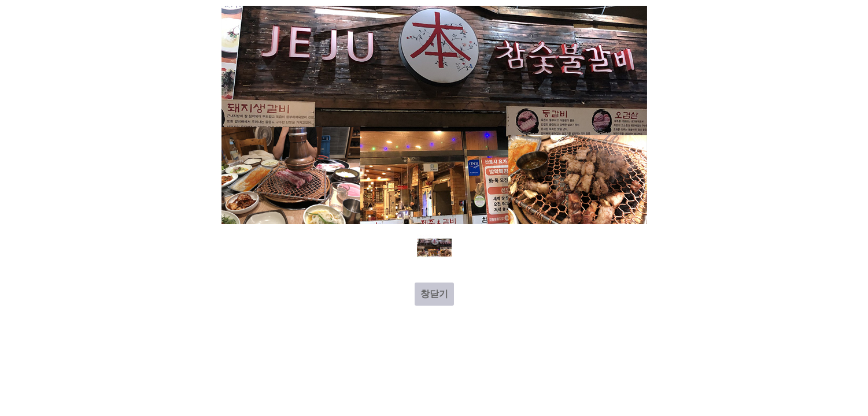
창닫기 (434, 294)
